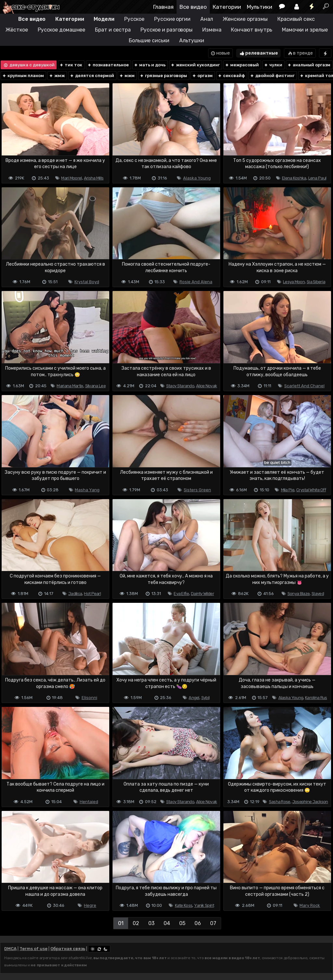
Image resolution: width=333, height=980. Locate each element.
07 (213, 923)
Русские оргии (172, 19)
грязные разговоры (163, 76)
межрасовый (242, 65)
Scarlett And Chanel (304, 386)
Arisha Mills (94, 178)
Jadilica (75, 594)
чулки (273, 65)
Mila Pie (288, 490)
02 (136, 923)
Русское (134, 19)
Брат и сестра (113, 30)
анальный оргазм (309, 65)
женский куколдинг (195, 65)
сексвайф (231, 76)
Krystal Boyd (87, 282)
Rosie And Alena (196, 282)
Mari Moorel (71, 178)
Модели (104, 19)
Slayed (318, 594)
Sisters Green (197, 490)
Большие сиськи (149, 40)
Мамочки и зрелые (305, 30)
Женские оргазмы (245, 19)
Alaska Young (197, 178)
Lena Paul (317, 178)
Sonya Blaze (299, 594)
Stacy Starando (180, 386)
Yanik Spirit (204, 905)
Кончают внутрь (252, 30)
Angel (194, 698)
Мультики (260, 7)
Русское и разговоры (166, 30)
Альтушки (192, 40)
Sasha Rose (280, 802)
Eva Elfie (181, 594)
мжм (127, 76)
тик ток (71, 65)
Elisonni (89, 698)
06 (198, 923)
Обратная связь (68, 949)
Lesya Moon (294, 282)
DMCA (10, 949)
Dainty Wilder (202, 594)
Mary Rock (310, 905)
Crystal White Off (311, 490)
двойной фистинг (272, 76)
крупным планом (23, 76)
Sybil (206, 698)
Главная (163, 7)
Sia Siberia (316, 282)
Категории (227, 7)
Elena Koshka (294, 178)
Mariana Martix (70, 386)
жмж (57, 76)
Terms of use (33, 949)
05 (182, 923)
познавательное (108, 65)
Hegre (90, 905)
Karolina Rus (316, 698)
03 (151, 923)
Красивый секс (296, 19)
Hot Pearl (92, 594)
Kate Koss (184, 905)
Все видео (193, 7)
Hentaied (89, 802)
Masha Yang (87, 490)
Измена (212, 30)
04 (167, 923)
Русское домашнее (61, 30)
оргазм (202, 76)
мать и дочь (150, 65)
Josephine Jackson (310, 802)
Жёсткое (17, 30)
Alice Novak (206, 386)
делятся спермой (92, 76)
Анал (207, 19)
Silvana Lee (95, 386)
